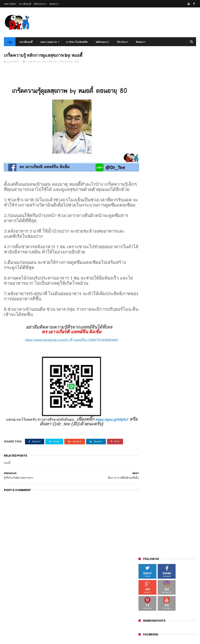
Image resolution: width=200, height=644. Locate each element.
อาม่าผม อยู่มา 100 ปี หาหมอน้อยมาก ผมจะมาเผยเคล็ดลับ (177, 204)
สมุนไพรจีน (183, 333)
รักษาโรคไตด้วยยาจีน (151, 333)
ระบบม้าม (173, 326)
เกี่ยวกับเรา (123, 42)
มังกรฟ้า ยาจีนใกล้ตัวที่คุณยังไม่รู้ (173, 584)
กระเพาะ (162, 284)
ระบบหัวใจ (188, 326)
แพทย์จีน (145, 319)
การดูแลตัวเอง (33, 62)
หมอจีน (68, 62)
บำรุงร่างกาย (159, 312)
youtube (155, 278)
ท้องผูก (174, 298)
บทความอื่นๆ (10, 4)
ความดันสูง (146, 291)
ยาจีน (61, 62)
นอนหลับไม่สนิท (185, 305)
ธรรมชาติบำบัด (49, 62)
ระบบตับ (178, 319)
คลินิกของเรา (40, 4)
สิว (160, 339)
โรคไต (170, 333)
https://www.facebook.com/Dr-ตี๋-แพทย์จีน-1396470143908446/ (68, 346)
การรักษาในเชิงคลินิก (77, 42)
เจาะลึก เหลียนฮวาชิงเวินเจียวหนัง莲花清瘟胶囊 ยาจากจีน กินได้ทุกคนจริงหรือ (176, 189)
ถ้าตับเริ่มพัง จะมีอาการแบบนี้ (171, 618)
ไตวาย (162, 298)
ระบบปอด (158, 326)
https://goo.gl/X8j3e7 (35, 429)
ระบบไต (144, 326)
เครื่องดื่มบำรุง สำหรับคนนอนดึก (177, 236)
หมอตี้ (76, 62)
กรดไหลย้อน (147, 284)
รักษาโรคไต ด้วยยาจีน (14, 639)
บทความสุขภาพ (48, 42)
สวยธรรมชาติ (147, 339)
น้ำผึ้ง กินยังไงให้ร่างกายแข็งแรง (173, 601)
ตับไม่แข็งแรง (147, 298)
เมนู (10, 42)
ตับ (176, 291)
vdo (143, 278)
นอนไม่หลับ (166, 305)
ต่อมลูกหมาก (163, 291)
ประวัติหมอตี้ (25, 4)
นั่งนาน (144, 312)
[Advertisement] (68, 530)
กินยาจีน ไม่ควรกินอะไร (172, 168)
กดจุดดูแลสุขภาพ (173, 278)
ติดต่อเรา (54, 4)
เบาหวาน (175, 312)
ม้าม (156, 319)
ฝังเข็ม (187, 312)
